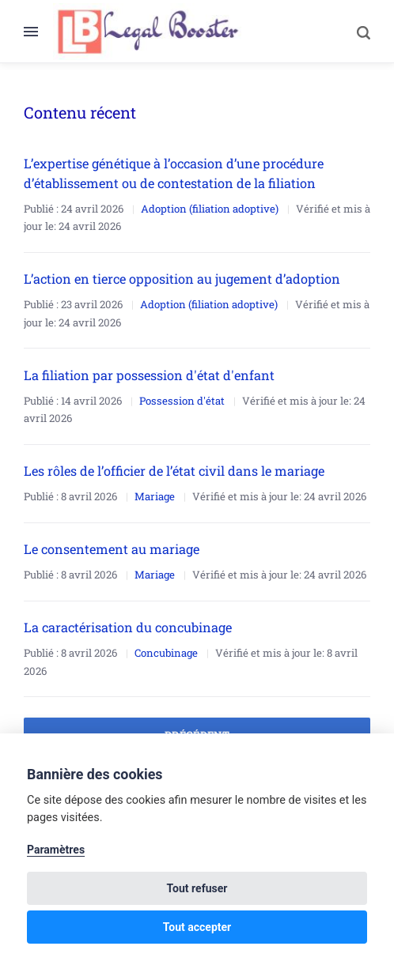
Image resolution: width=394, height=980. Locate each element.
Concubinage (166, 653)
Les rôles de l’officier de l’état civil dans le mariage (174, 471)
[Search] (355, 32)
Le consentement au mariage (112, 549)
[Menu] (38, 32)
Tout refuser (197, 888)
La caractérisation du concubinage (128, 627)
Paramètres (56, 850)
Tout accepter (197, 927)
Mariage (155, 496)
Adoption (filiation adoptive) (210, 209)
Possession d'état (182, 401)
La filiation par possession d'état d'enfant (149, 375)
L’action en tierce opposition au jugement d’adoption (182, 279)
